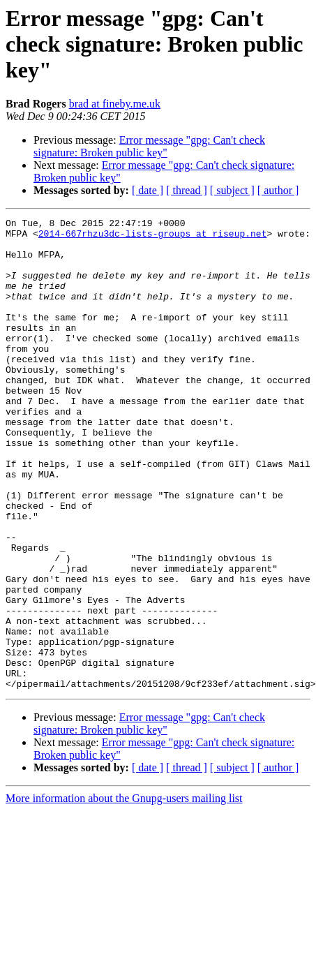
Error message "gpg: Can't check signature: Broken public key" (149, 146)
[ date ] (148, 190)
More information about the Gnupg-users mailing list (124, 892)
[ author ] (278, 190)
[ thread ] (187, 190)
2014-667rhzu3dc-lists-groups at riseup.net (153, 237)
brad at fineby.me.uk (115, 104)
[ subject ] (232, 190)
